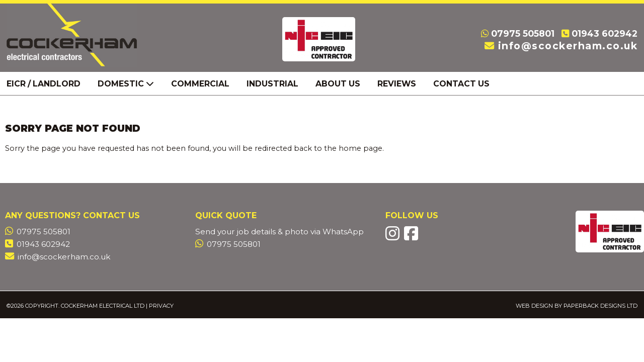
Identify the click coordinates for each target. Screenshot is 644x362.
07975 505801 (523, 33)
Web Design (534, 306)
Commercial (200, 84)
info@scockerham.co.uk (568, 46)
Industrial (272, 84)
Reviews (397, 84)
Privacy (161, 306)
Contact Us (461, 84)
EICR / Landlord (44, 84)
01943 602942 (605, 33)
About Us (338, 84)
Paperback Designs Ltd (600, 306)
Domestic (126, 84)
